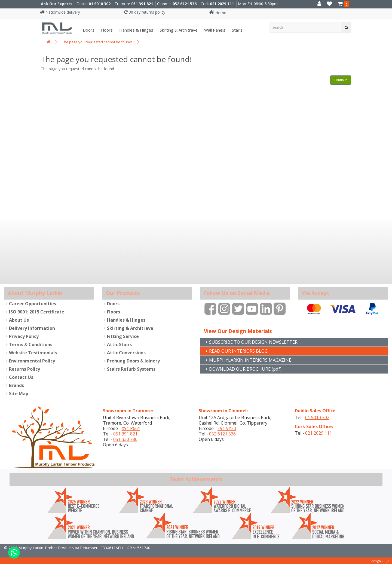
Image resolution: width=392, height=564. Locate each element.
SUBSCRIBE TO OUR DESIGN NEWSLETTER (258, 341)
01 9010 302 (100, 4)
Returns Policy (24, 369)
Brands (16, 385)
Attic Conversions (126, 352)
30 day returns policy (145, 12)
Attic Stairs (119, 344)
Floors (106, 30)
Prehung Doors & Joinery (133, 361)
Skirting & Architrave (178, 30)
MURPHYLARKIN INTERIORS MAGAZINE (254, 360)
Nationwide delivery (60, 12)
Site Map (19, 393)
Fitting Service (123, 336)
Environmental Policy (32, 361)
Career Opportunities (33, 303)
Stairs (237, 30)
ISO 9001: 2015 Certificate (37, 312)
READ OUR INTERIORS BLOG (242, 350)
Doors (88, 30)
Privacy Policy (24, 336)
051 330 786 (125, 439)
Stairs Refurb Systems (131, 369)
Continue (341, 80)
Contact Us (21, 377)
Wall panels (214, 30)
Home (218, 13)
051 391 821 (142, 4)
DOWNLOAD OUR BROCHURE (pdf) (249, 369)
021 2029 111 (222, 4)
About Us (19, 320)
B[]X (386, 560)
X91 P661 (131, 428)
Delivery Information (32, 328)
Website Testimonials (33, 352)
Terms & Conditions (31, 344)
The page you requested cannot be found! (97, 42)
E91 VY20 (227, 428)
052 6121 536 (185, 4)
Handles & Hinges (136, 30)
